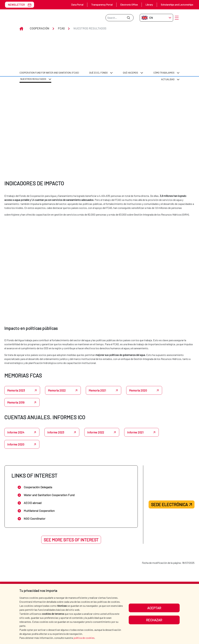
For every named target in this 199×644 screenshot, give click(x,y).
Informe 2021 (135, 419)
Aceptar (154, 608)
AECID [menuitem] (89, 583)
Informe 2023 (56, 419)
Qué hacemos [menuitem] (130, 47)
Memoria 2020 (138, 377)
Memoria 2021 (97, 377)
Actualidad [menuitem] (168, 54)
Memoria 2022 (57, 377)
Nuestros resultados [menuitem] (33, 53)
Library (149, 5)
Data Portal (77, 5)
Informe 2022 (96, 419)
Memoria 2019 (16, 390)
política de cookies (84, 638)
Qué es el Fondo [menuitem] (98, 47)
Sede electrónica (172, 492)
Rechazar (154, 620)
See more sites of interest (71, 527)
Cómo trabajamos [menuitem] (164, 47)
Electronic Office (129, 5)
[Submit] (128, 18)
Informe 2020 (16, 431)
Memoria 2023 (16, 377)
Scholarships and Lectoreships (177, 5)
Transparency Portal (102, 5)
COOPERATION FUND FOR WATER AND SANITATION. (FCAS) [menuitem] (49, 47)
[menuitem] (49, 47)
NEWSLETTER (16, 5)
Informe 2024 (16, 419)
